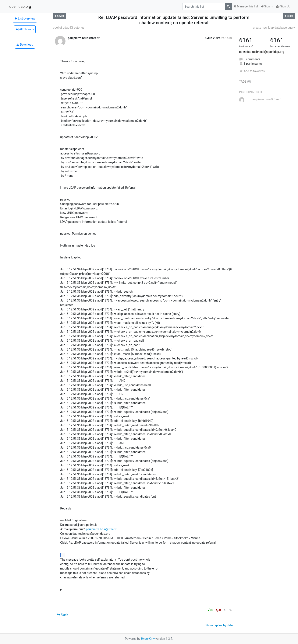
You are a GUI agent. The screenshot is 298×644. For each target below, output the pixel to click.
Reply (62, 615)
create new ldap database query (274, 28)
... (63, 555)
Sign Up (283, 6)
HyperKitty (148, 639)
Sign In (267, 6)
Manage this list (246, 6)
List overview (25, 18)
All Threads (25, 29)
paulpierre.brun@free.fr (101, 529)
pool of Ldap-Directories (69, 28)
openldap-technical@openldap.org (262, 52)
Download (25, 45)
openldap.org (20, 7)
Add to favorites (252, 71)
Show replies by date (219, 625)
